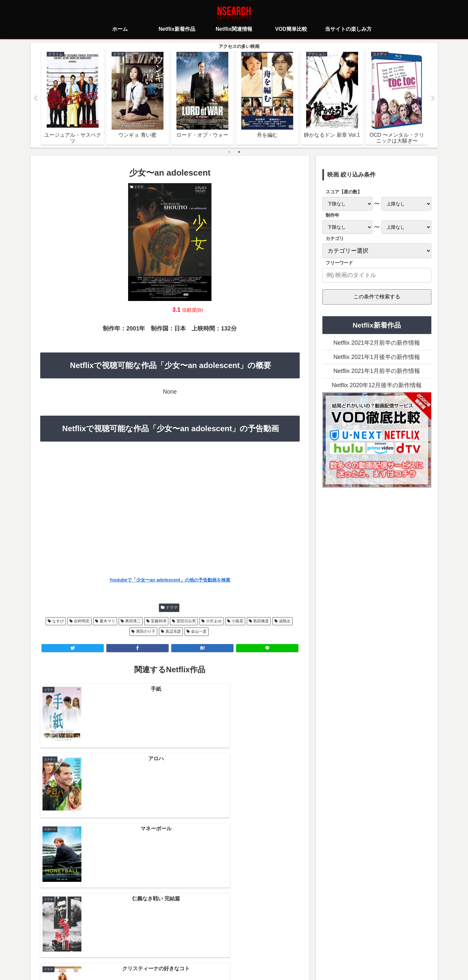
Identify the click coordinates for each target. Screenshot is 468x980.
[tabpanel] (73, 97)
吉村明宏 (82, 621)
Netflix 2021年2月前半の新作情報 (377, 343)
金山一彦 (199, 632)
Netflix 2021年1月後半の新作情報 (377, 357)
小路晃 (237, 621)
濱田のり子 (146, 632)
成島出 (285, 621)
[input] (377, 275)
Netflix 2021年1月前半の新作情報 (377, 371)
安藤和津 (159, 621)
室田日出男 (186, 621)
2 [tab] (239, 152)
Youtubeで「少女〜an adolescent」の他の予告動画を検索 (170, 580)
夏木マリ (107, 621)
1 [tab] (229, 152)
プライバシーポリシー (196, 946)
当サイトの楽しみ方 (246, 946)
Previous (35, 98)
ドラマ (172, 608)
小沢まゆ (214, 621)
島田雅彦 (261, 621)
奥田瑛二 (133, 621)
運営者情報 (284, 946)
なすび (58, 621)
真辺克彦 (173, 632)
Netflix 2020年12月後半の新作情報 (377, 385)
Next (433, 98)
